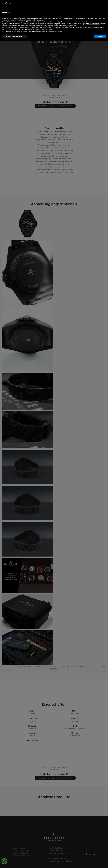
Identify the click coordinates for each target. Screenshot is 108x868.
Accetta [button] (100, 864)
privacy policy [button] (58, 845)
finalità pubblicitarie (93, 851)
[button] (105, 831)
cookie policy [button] (40, 847)
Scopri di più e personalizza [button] (14, 864)
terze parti (32, 849)
